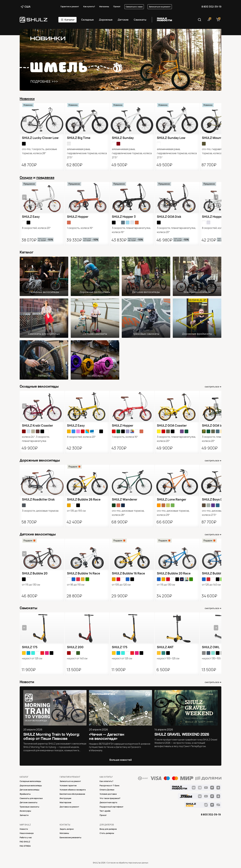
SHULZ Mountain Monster (221, 138)
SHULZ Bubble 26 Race (84, 499)
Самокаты (140, 20)
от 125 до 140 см (211, 585)
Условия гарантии (68, 786)
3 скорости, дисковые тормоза (40, 511)
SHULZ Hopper (78, 217)
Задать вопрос (67, 829)
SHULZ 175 (30, 647)
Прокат (117, 7)
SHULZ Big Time (79, 138)
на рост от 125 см (32, 658)
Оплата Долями (107, 790)
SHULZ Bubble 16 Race (128, 573)
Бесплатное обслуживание (72, 794)
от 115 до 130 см (31, 585)
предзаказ (45, 178)
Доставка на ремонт (69, 807)
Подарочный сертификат (112, 807)
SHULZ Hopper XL (215, 217)
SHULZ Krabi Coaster (38, 426)
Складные (87, 20)
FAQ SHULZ (25, 842)
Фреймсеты (25, 794)
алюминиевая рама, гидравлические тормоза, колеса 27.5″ (87, 153)
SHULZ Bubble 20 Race (174, 573)
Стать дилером (107, 833)
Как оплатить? (106, 781)
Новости (24, 829)
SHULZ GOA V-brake (217, 426)
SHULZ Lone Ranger (172, 499)
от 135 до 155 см (76, 511)
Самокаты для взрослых (44, 334)
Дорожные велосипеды (95, 292)
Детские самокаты (95, 334)
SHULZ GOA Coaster (172, 426)
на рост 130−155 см (213, 658)
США (26, 7)
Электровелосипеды (197, 292)
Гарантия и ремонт (70, 7)
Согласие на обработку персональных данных (127, 863)
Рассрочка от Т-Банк (110, 786)
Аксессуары (95, 376)
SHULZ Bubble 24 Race (219, 573)
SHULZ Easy (31, 217)
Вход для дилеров (108, 829)
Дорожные (106, 20)
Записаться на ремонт (160, 7)
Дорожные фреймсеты (197, 334)
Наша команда (27, 833)
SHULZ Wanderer (125, 499)
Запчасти (44, 376)
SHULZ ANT (165, 647)
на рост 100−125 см (168, 658)
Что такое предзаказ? (110, 798)
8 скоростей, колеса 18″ (216, 228)
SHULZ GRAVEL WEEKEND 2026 (182, 734)
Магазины (104, 7)
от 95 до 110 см (76, 585)
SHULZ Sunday (123, 138)
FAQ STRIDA (25, 846)
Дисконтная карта (108, 802)
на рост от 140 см (77, 658)
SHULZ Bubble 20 (35, 573)
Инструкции (65, 798)
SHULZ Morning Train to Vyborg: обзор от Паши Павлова (51, 736)
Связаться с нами (134, 7)
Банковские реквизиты (70, 837)
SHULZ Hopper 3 (124, 217)
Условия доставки (108, 794)
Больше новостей (121, 760)
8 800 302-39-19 (211, 7)
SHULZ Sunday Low (171, 138)
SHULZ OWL (211, 647)
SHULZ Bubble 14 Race (84, 573)
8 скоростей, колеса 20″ (36, 228)
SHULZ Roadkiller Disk (38, 499)
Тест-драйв (105, 811)
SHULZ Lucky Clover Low (40, 138)
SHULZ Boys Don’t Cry (218, 499)
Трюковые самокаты (146, 334)
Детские (123, 20)
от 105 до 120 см (121, 585)
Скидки (26, 178)
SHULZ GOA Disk (169, 217)
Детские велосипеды (146, 292)
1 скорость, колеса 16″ (80, 228)
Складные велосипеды (44, 292)
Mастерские (65, 802)
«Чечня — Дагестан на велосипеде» (107, 736)
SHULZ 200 (75, 647)
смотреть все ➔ (213, 387)
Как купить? (89, 7)
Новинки (27, 99)
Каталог (70, 20)
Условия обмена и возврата (73, 790)
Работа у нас (26, 837)
